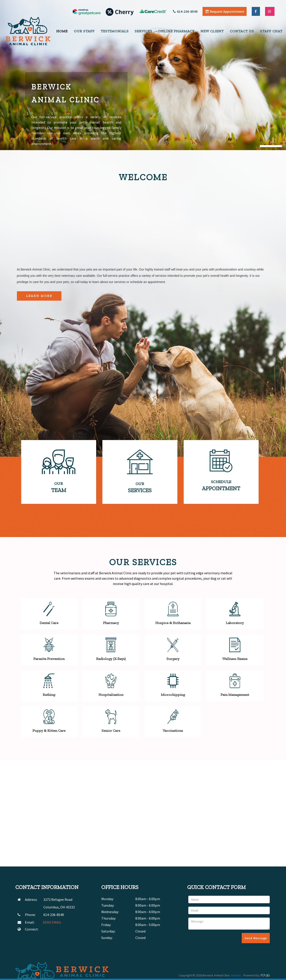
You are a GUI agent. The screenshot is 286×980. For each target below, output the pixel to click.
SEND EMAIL (52, 922)
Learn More (39, 296)
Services (143, 31)
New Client (212, 31)
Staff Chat (271, 31)
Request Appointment (225, 11)
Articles (236, 975)
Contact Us (242, 31)
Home (62, 31)
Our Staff (84, 31)
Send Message (256, 938)
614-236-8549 (185, 11)
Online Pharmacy (176, 31)
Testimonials (115, 31)
